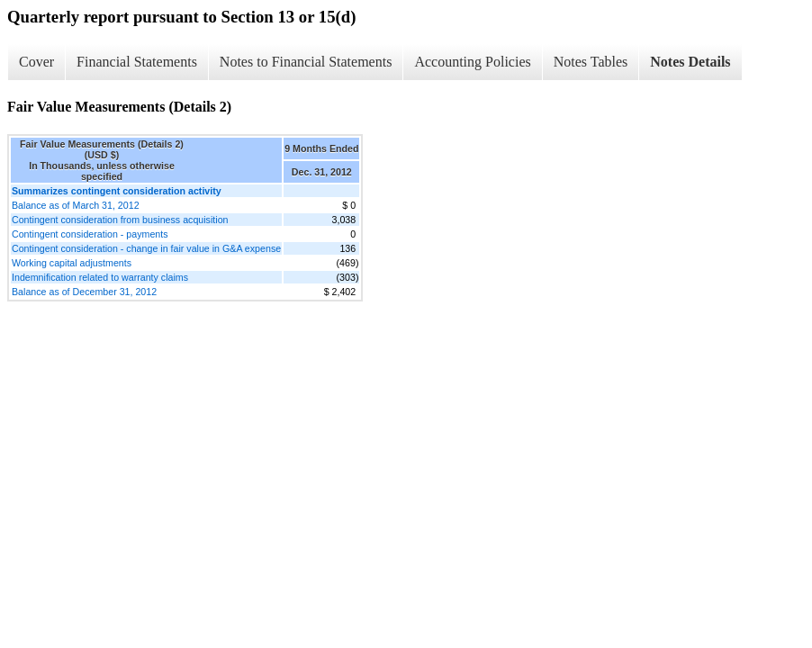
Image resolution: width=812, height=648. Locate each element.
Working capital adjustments (72, 263)
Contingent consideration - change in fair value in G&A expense (146, 248)
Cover (36, 62)
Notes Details (690, 62)
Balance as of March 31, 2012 (76, 205)
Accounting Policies (472, 62)
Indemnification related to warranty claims (100, 277)
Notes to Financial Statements (306, 62)
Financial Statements (137, 62)
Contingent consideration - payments (90, 234)
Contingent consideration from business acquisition (120, 220)
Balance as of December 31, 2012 (84, 292)
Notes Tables (591, 62)
